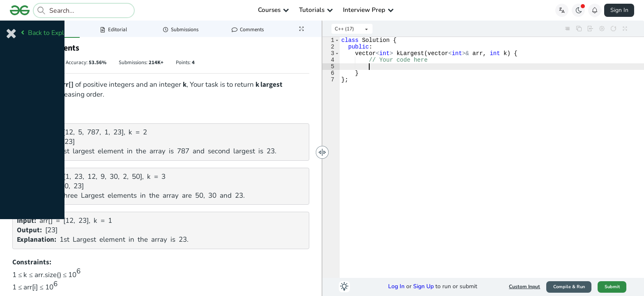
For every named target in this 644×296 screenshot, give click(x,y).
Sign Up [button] (423, 286)
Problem (46, 30)
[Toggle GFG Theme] (578, 10)
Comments (248, 30)
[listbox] (352, 29)
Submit (612, 287)
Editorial (113, 30)
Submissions (181, 30)
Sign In (619, 10)
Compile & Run (569, 287)
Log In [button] (396, 286)
